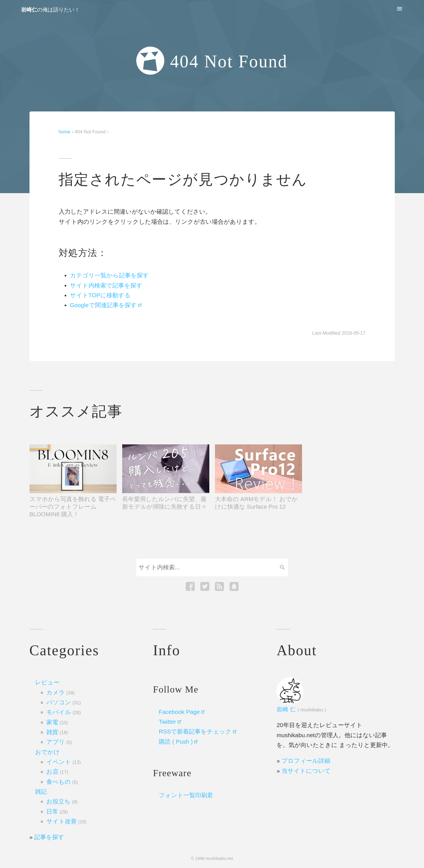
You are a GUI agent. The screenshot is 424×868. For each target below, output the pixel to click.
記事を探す (49, 837)
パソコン (64, 702)
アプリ (59, 742)
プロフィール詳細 (306, 761)
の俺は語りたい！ (50, 10)
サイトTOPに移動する (100, 295)
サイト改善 (66, 821)
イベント (64, 762)
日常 (57, 811)
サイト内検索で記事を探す (106, 285)
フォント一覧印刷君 (186, 795)
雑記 (41, 792)
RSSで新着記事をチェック (195, 731)
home (65, 132)
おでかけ (47, 752)
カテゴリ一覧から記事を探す (109, 275)
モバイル (64, 712)
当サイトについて (306, 771)
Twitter (167, 722)
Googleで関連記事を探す (103, 305)
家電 (57, 722)
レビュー (47, 682)
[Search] (207, 567)
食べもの (62, 782)
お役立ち (62, 801)
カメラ (60, 692)
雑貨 (57, 732)
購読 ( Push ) (176, 742)
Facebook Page (179, 712)
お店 (57, 772)
